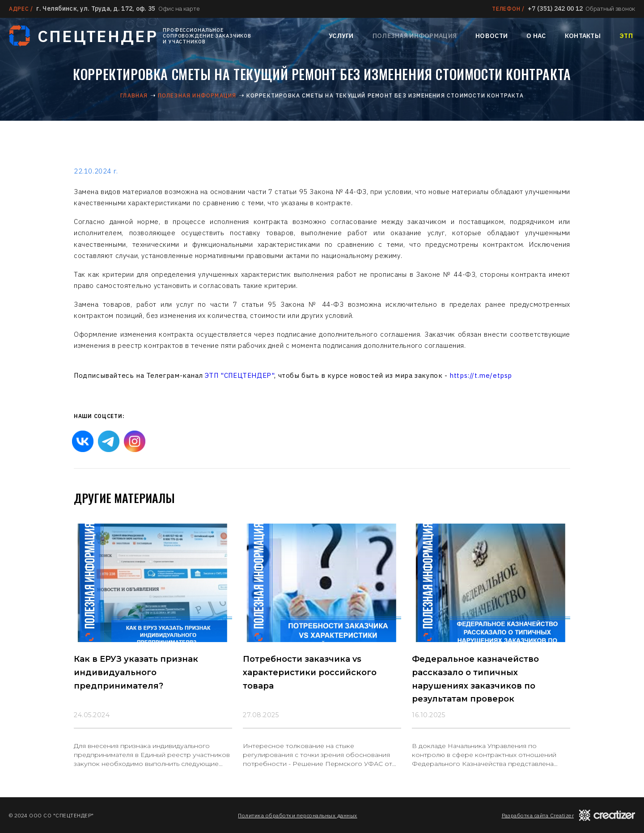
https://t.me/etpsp (481, 375)
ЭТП (626, 36)
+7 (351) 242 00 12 (555, 8)
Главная (134, 95)
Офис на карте (179, 8)
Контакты (583, 36)
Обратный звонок (610, 8)
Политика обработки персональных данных (297, 815)
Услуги (341, 36)
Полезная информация (415, 36)
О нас (536, 36)
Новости (491, 36)
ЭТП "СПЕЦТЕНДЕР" (240, 375)
